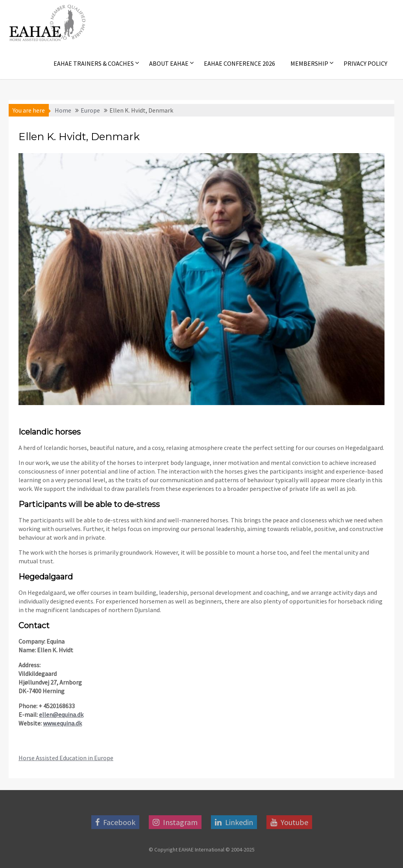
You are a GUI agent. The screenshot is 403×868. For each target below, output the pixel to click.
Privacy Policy (365, 63)
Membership (309, 63)
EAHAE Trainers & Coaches (94, 63)
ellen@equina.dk (61, 714)
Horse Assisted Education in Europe (66, 758)
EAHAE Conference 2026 (239, 63)
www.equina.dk (62, 723)
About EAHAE (169, 63)
